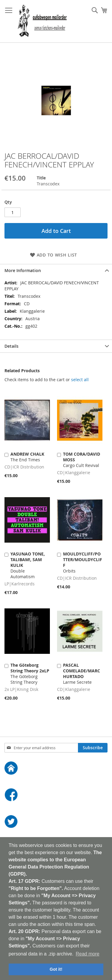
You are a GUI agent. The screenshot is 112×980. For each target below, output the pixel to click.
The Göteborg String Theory (30, 674)
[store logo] (42, 21)
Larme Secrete (82, 674)
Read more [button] (87, 954)
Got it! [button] (56, 969)
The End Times (27, 457)
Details (11, 346)
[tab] (56, 270)
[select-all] (80, 380)
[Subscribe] (93, 748)
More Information (23, 270)
